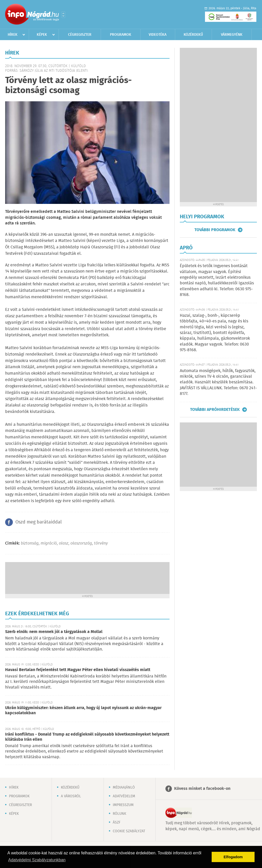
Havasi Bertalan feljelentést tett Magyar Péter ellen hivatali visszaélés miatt (78, 670)
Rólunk (119, 814)
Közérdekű (193, 35)
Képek (42, 35)
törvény (101, 543)
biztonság (30, 543)
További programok (215, 230)
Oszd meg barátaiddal (39, 522)
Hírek (13, 35)
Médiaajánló (124, 788)
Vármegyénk (232, 35)
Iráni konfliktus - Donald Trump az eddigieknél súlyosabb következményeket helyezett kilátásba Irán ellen (87, 737)
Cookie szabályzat (129, 831)
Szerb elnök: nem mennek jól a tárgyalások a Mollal (54, 632)
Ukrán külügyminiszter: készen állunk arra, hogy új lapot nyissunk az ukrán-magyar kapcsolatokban (83, 711)
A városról (71, 796)
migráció (49, 543)
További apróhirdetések (215, 410)
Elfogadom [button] (233, 857)
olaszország (81, 543)
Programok (121, 35)
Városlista (63, 15)
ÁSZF (117, 822)
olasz (64, 543)
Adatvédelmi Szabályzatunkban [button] (37, 860)
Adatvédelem (124, 796)
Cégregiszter (80, 35)
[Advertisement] (87, 577)
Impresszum (123, 805)
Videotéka (158, 35)
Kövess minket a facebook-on (202, 789)
